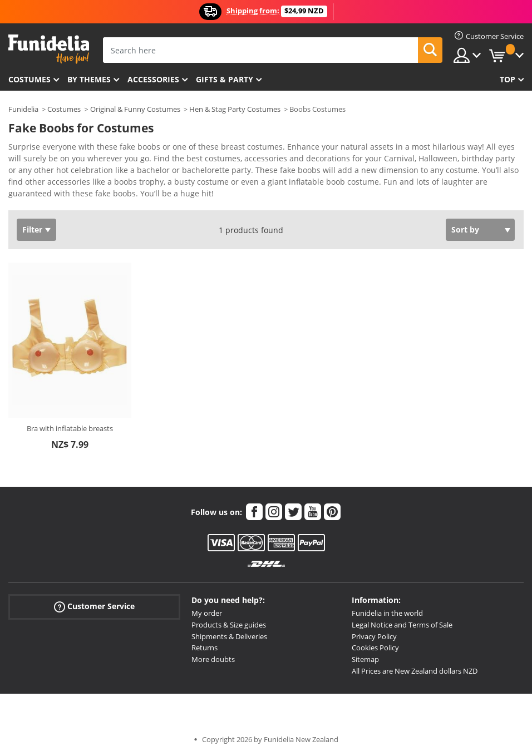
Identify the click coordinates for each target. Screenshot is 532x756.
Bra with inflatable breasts (70, 428)
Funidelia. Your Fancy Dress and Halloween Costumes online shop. (49, 49)
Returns (205, 648)
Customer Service (94, 607)
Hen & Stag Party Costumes (235, 109)
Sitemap (365, 659)
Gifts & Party (225, 79)
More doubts (213, 659)
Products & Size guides (229, 625)
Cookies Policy (375, 648)
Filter (32, 229)
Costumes (29, 79)
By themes (89, 79)
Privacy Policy (374, 636)
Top (508, 79)
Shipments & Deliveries (229, 636)
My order (207, 613)
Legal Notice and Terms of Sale (402, 625)
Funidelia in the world (387, 613)
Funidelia (23, 109)
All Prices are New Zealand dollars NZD (415, 671)
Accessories (153, 79)
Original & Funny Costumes (135, 109)
